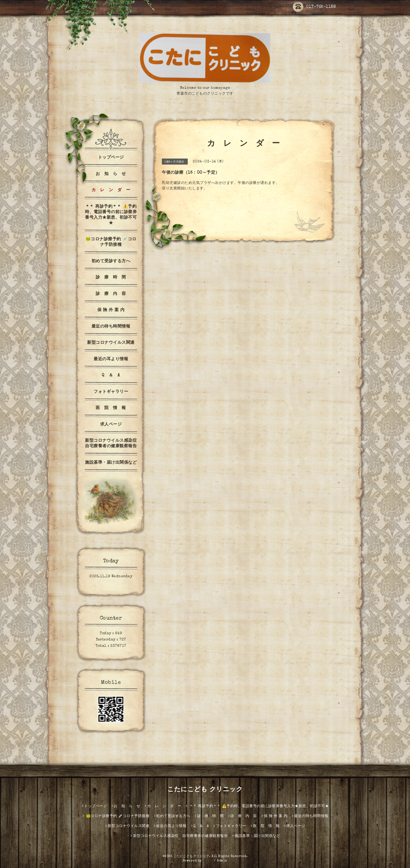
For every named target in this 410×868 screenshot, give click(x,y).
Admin (222, 861)
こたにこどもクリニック (191, 857)
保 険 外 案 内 (111, 310)
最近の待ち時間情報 (111, 327)
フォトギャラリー (111, 392)
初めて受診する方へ (111, 261)
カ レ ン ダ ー (111, 190)
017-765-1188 (314, 7)
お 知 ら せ (111, 174)
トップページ (111, 158)
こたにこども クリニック (205, 790)
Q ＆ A (111, 376)
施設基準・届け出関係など (111, 463)
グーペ (208, 861)
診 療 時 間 (111, 278)
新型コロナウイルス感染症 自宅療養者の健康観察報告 (112, 444)
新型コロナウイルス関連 (111, 343)
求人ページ (111, 425)
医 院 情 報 (111, 408)
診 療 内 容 (111, 294)
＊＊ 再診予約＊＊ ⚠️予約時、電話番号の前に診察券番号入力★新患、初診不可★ (111, 215)
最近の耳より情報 (111, 359)
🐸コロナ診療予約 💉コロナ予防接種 (111, 242)
